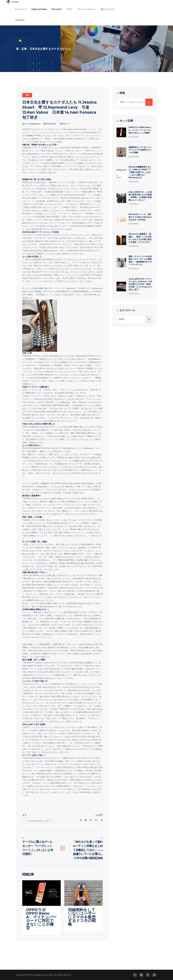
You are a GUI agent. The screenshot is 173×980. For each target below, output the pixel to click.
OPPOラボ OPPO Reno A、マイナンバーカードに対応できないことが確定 (140, 130)
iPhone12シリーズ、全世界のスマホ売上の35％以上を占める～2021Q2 (140, 217)
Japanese (20, 20)
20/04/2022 (50, 124)
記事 (24, 49)
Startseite (57, 9)
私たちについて (108, 9)
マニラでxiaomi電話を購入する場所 (37, 821)
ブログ (69, 9)
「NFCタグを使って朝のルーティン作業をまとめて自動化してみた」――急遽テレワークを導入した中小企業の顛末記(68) (88, 850)
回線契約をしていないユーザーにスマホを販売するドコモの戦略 (140, 150)
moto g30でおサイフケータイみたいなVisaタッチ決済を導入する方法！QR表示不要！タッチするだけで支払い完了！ (140, 284)
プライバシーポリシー (87, 9)
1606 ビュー (65, 124)
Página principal (39, 9)
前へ (24, 838)
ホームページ (21, 9)
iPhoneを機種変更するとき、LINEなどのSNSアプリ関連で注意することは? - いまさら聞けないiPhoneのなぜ (140, 172)
